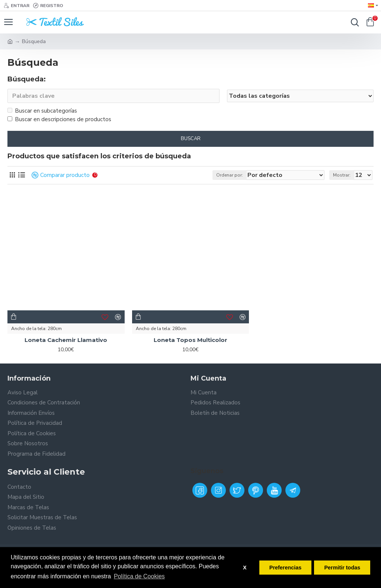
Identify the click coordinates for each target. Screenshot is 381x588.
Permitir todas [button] (342, 568)
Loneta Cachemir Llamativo (66, 340)
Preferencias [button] (285, 568)
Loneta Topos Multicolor (190, 340)
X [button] (245, 568)
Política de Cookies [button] (139, 576)
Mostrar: (342, 175)
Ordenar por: (230, 175)
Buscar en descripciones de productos (59, 119)
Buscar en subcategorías (42, 111)
